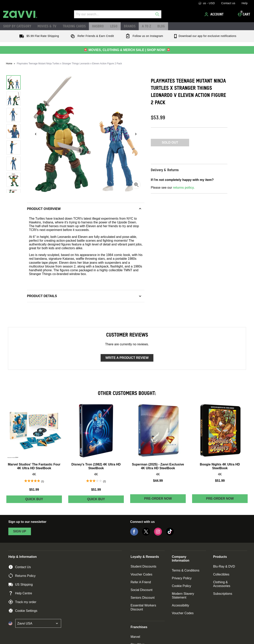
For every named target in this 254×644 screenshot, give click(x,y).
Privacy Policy (182, 578)
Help (245, 3)
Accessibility (180, 605)
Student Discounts (143, 566)
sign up (20, 531)
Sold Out (170, 142)
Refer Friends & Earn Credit (91, 36)
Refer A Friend (141, 582)
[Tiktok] (170, 534)
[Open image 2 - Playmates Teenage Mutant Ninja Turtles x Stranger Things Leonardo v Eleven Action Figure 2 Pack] (13, 99)
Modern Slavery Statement (183, 596)
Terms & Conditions (186, 570)
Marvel (135, 637)
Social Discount (141, 590)
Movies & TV (47, 26)
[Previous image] (36, 134)
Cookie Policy (181, 586)
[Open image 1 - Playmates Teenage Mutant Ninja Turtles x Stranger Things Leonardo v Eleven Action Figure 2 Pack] (13, 82)
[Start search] (157, 14)
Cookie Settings (23, 611)
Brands (130, 26)
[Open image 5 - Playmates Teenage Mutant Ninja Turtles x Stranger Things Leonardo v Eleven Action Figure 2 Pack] (13, 148)
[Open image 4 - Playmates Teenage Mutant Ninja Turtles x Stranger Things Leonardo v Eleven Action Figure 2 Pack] (13, 131)
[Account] (215, 14)
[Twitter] (146, 534)
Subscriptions (223, 594)
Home (9, 64)
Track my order (22, 602)
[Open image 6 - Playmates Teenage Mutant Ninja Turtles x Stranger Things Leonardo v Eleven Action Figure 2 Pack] (13, 164)
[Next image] (136, 134)
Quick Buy (44, 500)
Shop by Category (17, 26)
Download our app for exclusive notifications (205, 36)
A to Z (146, 26)
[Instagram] (158, 534)
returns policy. (184, 188)
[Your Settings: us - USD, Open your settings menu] (207, 3)
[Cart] (245, 14)
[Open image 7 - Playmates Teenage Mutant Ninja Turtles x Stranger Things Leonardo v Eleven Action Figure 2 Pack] (13, 180)
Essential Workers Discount (143, 607)
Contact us (228, 3)
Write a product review (127, 358)
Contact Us (20, 567)
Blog (161, 26)
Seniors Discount (143, 598)
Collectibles (221, 574)
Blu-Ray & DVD (224, 566)
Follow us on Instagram (143, 36)
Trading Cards (74, 26)
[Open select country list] (38, 623)
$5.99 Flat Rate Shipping (38, 36)
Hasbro (98, 26)
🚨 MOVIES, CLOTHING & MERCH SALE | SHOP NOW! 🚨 (127, 50)
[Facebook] (134, 534)
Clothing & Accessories (222, 584)
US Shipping (21, 584)
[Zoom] (136, 185)
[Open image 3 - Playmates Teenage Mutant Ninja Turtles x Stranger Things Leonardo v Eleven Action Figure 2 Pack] (13, 115)
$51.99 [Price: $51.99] (34, 490)
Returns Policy (22, 576)
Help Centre (20, 593)
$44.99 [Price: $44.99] (158, 481)
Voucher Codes (141, 574)
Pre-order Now (158, 499)
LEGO (114, 26)
